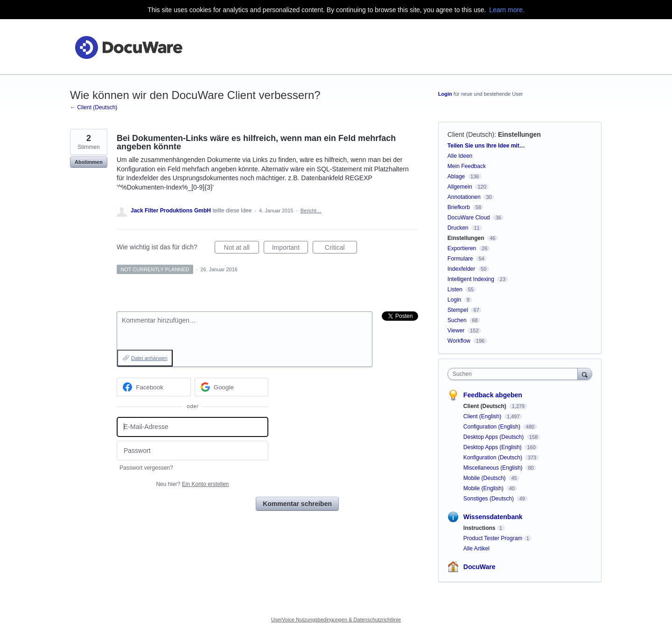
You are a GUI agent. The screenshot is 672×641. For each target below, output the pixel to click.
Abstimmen (89, 162)
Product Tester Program (493, 538)
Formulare (460, 259)
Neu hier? (192, 484)
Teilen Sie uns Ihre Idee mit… (486, 146)
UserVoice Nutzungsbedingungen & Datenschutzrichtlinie (336, 620)
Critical (341, 249)
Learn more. (507, 10)
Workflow (459, 341)
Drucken (458, 228)
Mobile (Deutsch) (485, 478)
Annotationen (464, 197)
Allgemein (460, 187)
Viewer (456, 331)
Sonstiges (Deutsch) (489, 499)
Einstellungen (519, 134)
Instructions (479, 528)
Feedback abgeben (493, 395)
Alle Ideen (460, 156)
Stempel (458, 310)
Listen (455, 289)
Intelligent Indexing (471, 279)
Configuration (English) (493, 427)
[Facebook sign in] (154, 387)
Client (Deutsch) (471, 134)
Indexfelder (461, 269)
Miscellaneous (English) (494, 468)
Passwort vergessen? (146, 468)
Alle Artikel (476, 549)
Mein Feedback (467, 166)
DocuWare (479, 567)
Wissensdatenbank (493, 517)
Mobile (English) (484, 488)
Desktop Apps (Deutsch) (494, 437)
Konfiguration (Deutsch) (493, 458)
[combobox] (515, 374)
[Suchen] (585, 374)
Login (445, 94)
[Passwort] (192, 451)
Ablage (456, 176)
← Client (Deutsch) (94, 107)
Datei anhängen (149, 358)
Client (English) (483, 416)
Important (290, 249)
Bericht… (311, 211)
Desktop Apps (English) (493, 447)
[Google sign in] (232, 387)
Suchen (457, 320)
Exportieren (462, 248)
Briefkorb (459, 207)
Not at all (241, 249)
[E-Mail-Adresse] (192, 427)
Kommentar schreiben (297, 504)
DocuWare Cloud (469, 218)
